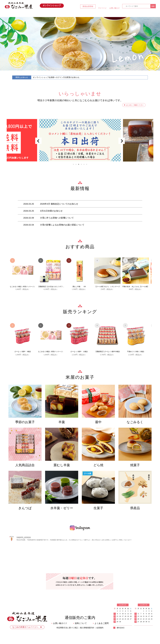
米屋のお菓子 (89, 14)
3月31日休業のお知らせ (51, 211)
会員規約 (100, 628)
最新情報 (53, 14)
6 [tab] (87, 164)
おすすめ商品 (71, 14)
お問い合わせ (125, 14)
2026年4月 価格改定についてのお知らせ (59, 204)
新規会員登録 (88, 6)
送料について (80, 623)
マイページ (102, 8)
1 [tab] (73, 164)
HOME (35, 14)
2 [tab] (76, 164)
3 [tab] (79, 164)
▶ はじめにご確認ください (134, 105)
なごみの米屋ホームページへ (27, 627)
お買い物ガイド (107, 14)
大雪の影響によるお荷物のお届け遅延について (62, 225)
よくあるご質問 (101, 623)
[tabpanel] (80, 140)
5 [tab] (84, 164)
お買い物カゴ (114, 8)
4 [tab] (81, 164)
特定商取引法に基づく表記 (67, 628)
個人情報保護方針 (87, 628)
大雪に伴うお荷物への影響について (57, 218)
